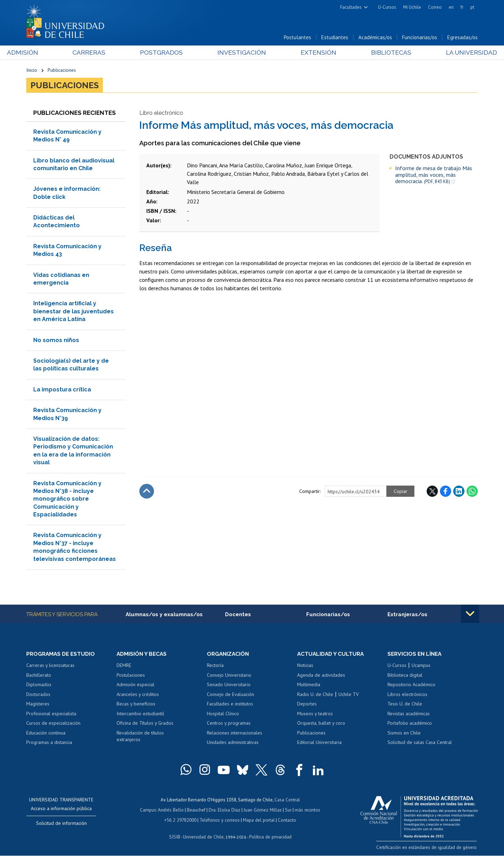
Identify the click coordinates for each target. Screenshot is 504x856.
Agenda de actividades (321, 676)
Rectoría (215, 667)
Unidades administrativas (233, 744)
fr (462, 7)
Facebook (446, 492)
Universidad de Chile (203, 837)
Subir (147, 492)
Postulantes (297, 38)
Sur (287, 811)
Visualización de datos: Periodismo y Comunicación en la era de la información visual (73, 452)
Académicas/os (375, 38)
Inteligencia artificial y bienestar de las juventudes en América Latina (73, 313)
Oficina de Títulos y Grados (145, 724)
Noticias (305, 667)
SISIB (175, 837)
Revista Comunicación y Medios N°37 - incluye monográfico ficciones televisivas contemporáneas (75, 548)
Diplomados (39, 686)
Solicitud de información (61, 824)
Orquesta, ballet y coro (321, 724)
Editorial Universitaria (319, 744)
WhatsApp (472, 492)
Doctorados (38, 696)
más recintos (306, 811)
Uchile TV (349, 696)
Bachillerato (39, 676)
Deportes (307, 705)
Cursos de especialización (53, 724)
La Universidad (452, 53)
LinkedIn (459, 492)
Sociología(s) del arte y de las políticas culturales (71, 366)
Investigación (241, 53)
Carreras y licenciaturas (50, 667)
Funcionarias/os (420, 38)
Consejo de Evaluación (230, 696)
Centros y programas (229, 724)
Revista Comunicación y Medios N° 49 (67, 137)
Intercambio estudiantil (140, 715)
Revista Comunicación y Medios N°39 (67, 415)
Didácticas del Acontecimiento (57, 222)
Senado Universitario (229, 686)
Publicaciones (62, 71)
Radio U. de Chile (315, 696)
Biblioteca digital (405, 676)
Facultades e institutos (230, 705)
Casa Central (287, 801)
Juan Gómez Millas (262, 811)
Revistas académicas (409, 715)
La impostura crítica (62, 391)
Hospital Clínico (223, 715)
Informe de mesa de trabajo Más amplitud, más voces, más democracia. (434, 176)
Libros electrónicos (407, 696)
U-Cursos (387, 7)
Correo (435, 7)
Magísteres (38, 705)
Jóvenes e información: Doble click (67, 194)
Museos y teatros (315, 715)
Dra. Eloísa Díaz (225, 811)
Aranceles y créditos (138, 696)
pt (472, 7)
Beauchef (198, 811)
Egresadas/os (463, 38)
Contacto (286, 820)
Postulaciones (131, 676)
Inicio (32, 71)
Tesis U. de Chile (405, 705)
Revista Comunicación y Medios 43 (67, 251)
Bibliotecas (377, 53)
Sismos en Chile (404, 734)
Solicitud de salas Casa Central (420, 744)
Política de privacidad (269, 837)
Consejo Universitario (229, 676)
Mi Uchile (412, 7)
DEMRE (124, 667)
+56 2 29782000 (181, 820)
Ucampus (421, 667)
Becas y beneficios (136, 705)
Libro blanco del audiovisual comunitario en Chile (74, 165)
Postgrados (168, 53)
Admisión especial (135, 686)
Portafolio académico (410, 724)
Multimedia (309, 686)
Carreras (102, 53)
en (451, 7)
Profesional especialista (51, 715)
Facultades (351, 7)
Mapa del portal (258, 820)
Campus (150, 811)
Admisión (42, 53)
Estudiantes (335, 38)
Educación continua (46, 734)
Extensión (311, 53)
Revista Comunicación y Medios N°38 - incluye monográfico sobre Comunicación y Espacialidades (67, 500)
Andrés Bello (172, 811)
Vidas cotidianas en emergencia (61, 280)
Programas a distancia (49, 744)
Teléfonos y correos (220, 820)
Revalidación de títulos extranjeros (140, 738)
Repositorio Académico (411, 686)
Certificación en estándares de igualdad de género (429, 848)
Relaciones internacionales (234, 734)
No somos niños (56, 341)
